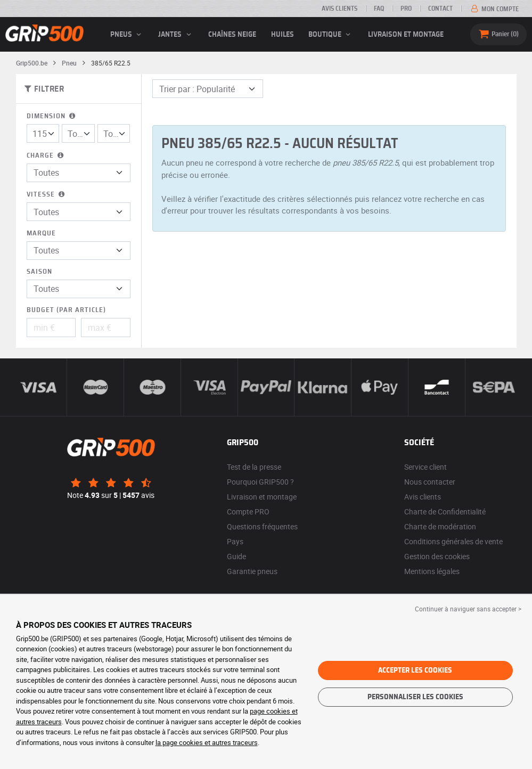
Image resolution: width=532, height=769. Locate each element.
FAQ (379, 9)
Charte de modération (440, 526)
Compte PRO (248, 512)
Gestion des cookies (437, 556)
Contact (440, 9)
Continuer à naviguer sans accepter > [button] (468, 609)
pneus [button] (127, 35)
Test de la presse (254, 467)
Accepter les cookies (415, 670)
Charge (46, 156)
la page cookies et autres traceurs (207, 742)
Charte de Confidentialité (445, 512)
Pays (235, 541)
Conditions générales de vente (453, 541)
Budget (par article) (66, 310)
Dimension (52, 116)
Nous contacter (430, 482)
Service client (425, 467)
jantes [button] (176, 35)
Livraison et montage (406, 35)
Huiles (283, 35)
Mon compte (494, 9)
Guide (236, 556)
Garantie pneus (252, 571)
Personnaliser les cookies (415, 697)
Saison (39, 272)
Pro (406, 9)
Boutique (331, 35)
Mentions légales (432, 571)
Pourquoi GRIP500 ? (260, 482)
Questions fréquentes (262, 526)
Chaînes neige (232, 35)
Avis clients (339, 9)
